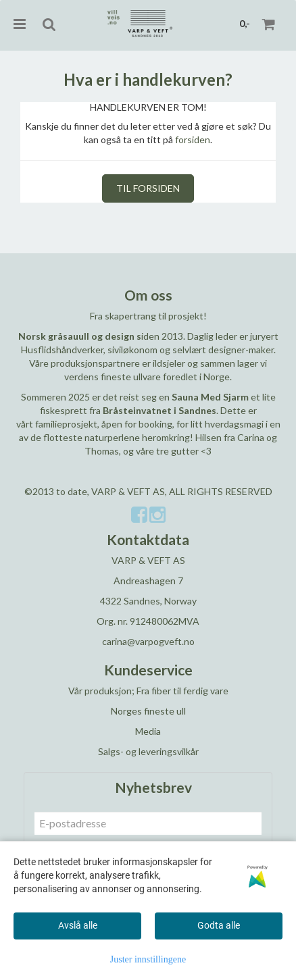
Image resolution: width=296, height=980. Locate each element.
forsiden (193, 139)
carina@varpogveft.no (148, 641)
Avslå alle (78, 925)
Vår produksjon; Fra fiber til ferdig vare (148, 691)
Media (148, 731)
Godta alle (219, 925)
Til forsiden (148, 188)
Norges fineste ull (148, 711)
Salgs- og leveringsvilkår (148, 751)
